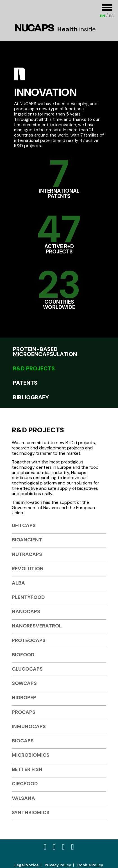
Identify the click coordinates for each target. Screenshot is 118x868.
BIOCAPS (23, 741)
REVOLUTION (28, 568)
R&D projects (34, 368)
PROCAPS (24, 712)
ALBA (18, 583)
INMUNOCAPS (29, 726)
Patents (25, 382)
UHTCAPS (24, 525)
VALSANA (23, 798)
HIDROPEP (24, 697)
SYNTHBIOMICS (31, 812)
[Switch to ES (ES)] (111, 16)
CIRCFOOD (25, 783)
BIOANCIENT (27, 540)
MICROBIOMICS (31, 755)
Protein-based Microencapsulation (45, 351)
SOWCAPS (24, 683)
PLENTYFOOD (28, 597)
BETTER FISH (27, 769)
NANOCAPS (26, 611)
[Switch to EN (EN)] (103, 16)
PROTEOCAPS (29, 640)
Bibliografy (31, 397)
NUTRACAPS (27, 554)
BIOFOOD (23, 655)
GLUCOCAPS (27, 669)
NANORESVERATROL (37, 626)
